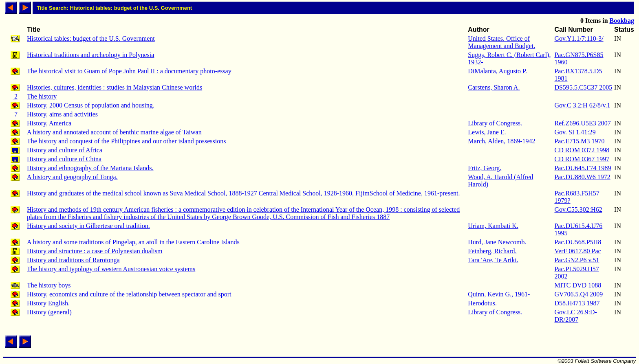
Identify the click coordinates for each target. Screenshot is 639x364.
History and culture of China (64, 159)
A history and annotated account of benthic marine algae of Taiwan (114, 132)
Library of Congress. (495, 123)
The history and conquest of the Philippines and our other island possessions (126, 141)
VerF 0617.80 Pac (577, 251)
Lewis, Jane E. (487, 132)
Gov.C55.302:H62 (578, 209)
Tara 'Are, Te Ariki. (493, 260)
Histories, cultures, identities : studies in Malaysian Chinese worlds (115, 87)
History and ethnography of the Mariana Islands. (90, 168)
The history (42, 96)
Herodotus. (482, 303)
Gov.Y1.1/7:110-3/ (579, 38)
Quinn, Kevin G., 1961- (499, 294)
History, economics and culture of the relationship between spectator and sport (129, 294)
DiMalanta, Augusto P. (497, 71)
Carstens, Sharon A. (494, 87)
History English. (48, 303)
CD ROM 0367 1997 (582, 159)
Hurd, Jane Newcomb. (497, 242)
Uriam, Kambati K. (493, 226)
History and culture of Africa (65, 150)
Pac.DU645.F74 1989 (583, 168)
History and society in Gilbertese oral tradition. (88, 226)
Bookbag (622, 21)
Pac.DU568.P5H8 (578, 242)
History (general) (49, 312)
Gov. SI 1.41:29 (575, 132)
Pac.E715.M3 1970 (579, 141)
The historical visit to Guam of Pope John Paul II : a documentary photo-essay (129, 71)
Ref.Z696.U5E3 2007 (582, 123)
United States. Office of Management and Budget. (501, 42)
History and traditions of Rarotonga (73, 260)
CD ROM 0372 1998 (582, 150)
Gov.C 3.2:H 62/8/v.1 (582, 105)
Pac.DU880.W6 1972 (582, 177)
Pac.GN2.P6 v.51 (577, 260)
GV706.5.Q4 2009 (578, 294)
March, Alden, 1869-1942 (501, 141)
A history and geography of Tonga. (72, 177)
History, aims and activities (62, 114)
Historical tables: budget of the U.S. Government (91, 38)
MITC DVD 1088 (578, 285)
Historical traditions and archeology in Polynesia (90, 55)
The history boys (49, 285)
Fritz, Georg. (485, 168)
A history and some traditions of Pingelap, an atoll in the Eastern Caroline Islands (133, 242)
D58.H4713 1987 (577, 303)
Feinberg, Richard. (492, 251)
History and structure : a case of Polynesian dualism (95, 251)
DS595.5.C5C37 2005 (583, 87)
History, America (49, 123)
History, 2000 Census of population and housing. (91, 105)
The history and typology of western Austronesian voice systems (111, 269)
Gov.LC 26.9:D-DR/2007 (575, 316)
